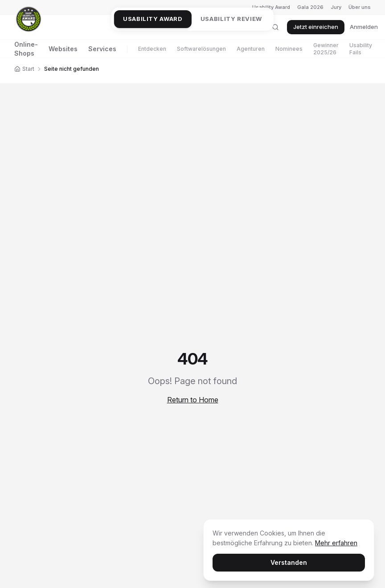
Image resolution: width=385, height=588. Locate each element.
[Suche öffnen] (275, 27)
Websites (63, 49)
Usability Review (231, 19)
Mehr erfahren (336, 543)
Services (102, 49)
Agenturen (251, 49)
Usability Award (271, 7)
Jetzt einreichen (316, 27)
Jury (336, 7)
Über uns (360, 7)
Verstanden (289, 562)
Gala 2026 (310, 7)
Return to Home (193, 400)
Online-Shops (26, 49)
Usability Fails (361, 49)
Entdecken (152, 49)
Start (24, 69)
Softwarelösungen (201, 49)
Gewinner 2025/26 (326, 49)
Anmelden (364, 27)
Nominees (289, 49)
